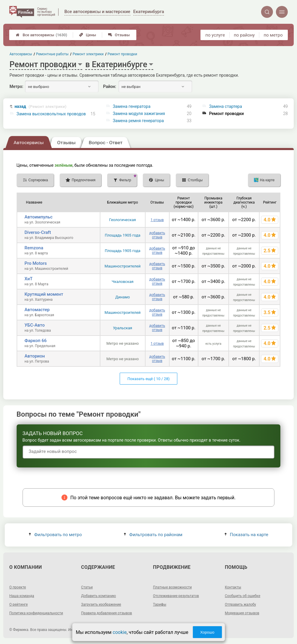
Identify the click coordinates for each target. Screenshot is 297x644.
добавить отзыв (157, 235)
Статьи (87, 587)
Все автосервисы (41, 35)
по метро (273, 35)
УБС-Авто (35, 325)
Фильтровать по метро (55, 535)
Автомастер (37, 310)
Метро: (16, 86)
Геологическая (123, 220)
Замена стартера (226, 106)
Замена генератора (132, 106)
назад (41, 107)
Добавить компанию (98, 596)
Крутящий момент (44, 294)
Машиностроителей (123, 266)
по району (244, 35)
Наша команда (22, 596)
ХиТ (29, 279)
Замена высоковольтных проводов (51, 114)
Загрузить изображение (101, 604)
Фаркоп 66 (36, 341)
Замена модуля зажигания (139, 114)
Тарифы (160, 604)
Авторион (35, 356)
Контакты (233, 587)
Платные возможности (172, 587)
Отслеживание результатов (176, 596)
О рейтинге (18, 604)
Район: (110, 86)
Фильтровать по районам (153, 535)
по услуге (215, 35)
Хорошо (207, 632)
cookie (120, 632)
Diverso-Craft (38, 232)
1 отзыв (157, 220)
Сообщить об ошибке (243, 596)
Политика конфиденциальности (36, 613)
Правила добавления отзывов (106, 613)
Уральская (123, 328)
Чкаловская (123, 282)
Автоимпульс (39, 217)
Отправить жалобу (240, 604)
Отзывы (119, 35)
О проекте (18, 587)
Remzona (34, 248)
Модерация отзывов (242, 613)
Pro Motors (36, 263)
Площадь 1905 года (123, 235)
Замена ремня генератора (138, 121)
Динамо (123, 297)
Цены (88, 35)
